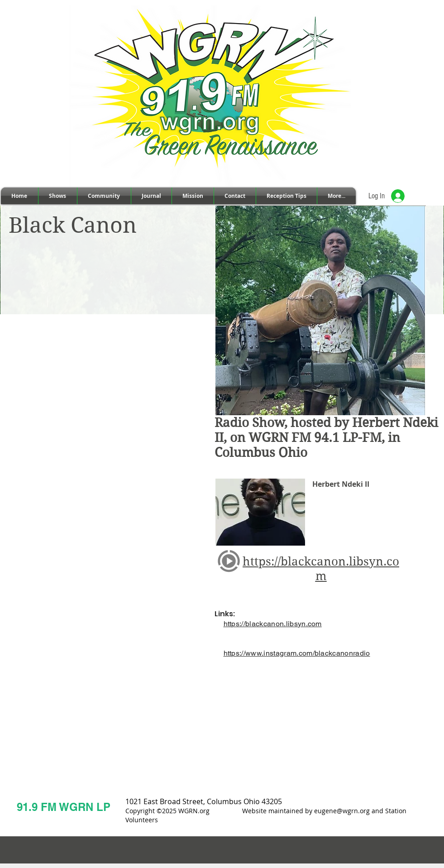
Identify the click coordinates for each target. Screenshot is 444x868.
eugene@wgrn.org (342, 811)
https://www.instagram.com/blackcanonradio (297, 653)
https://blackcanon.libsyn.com (273, 624)
